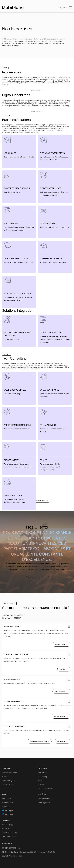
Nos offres (42, 773)
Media (5, 777)
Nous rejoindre (44, 803)
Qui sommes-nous (9, 773)
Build (40, 780)
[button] (63, 7)
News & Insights (8, 780)
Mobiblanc (6, 829)
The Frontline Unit (9, 837)
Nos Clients (7, 799)
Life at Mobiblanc (45, 799)
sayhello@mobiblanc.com (12, 856)
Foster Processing (10, 833)
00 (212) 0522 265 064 (11, 848)
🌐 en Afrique (7, 810)
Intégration (43, 784)
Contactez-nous (9, 784)
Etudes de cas (8, 803)
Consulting (42, 777)
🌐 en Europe (7, 814)
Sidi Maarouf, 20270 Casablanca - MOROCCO (29, 852)
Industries (6, 807)
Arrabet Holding (8, 825)
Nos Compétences (46, 788)
